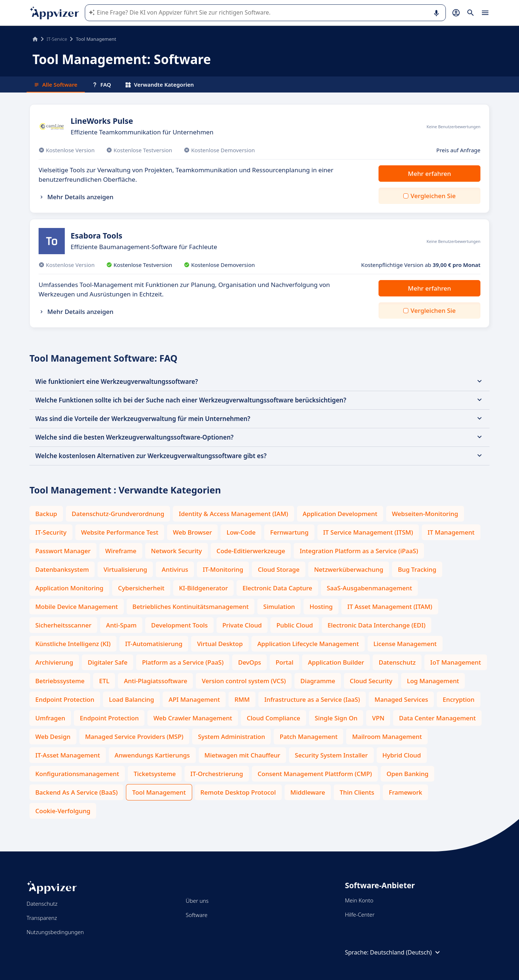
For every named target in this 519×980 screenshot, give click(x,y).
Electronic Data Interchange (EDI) (377, 625)
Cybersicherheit (141, 588)
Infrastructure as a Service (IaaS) (312, 699)
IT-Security (51, 532)
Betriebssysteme (60, 681)
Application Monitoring (69, 588)
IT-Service (57, 39)
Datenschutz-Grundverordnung (118, 514)
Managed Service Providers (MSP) (134, 737)
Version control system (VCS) (244, 681)
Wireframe (121, 551)
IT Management (451, 532)
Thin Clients (357, 792)
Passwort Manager (63, 551)
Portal (284, 662)
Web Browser (192, 532)
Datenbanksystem (62, 569)
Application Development (340, 514)
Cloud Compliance (274, 718)
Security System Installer (331, 755)
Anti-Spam (121, 625)
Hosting (321, 607)
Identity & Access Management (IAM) (233, 514)
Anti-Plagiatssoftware (155, 681)
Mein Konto (359, 900)
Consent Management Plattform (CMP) (315, 774)
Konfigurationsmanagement (77, 774)
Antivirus (175, 569)
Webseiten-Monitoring (425, 514)
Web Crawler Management (193, 718)
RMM (242, 699)
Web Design (53, 737)
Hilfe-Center (360, 914)
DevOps (249, 662)
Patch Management (308, 737)
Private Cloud (242, 625)
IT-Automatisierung (154, 644)
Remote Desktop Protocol (238, 792)
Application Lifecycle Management (308, 644)
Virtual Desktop (220, 644)
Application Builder (336, 662)
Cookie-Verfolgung (63, 811)
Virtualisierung (125, 569)
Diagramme (318, 681)
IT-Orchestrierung (217, 774)
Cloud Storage (279, 569)
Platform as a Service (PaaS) (183, 662)
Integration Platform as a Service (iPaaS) (359, 551)
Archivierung (54, 662)
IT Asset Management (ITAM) (390, 607)
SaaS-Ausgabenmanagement (369, 588)
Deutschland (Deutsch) (406, 952)
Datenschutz (397, 662)
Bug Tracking (417, 569)
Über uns (197, 901)
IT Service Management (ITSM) (368, 532)
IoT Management (455, 662)
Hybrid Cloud (402, 755)
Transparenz (42, 918)
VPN (378, 718)
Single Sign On (336, 718)
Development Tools (179, 625)
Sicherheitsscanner (63, 625)
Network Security (177, 551)
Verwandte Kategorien (160, 84)
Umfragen (50, 718)
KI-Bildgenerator (203, 588)
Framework (405, 792)
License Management (405, 644)
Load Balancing (131, 699)
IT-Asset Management (68, 755)
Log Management (433, 681)
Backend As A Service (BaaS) (76, 792)
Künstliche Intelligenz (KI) (73, 644)
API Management (194, 699)
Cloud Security (371, 681)
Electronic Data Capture (277, 588)
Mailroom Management (387, 737)
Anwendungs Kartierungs (152, 755)
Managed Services (401, 699)
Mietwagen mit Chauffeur (242, 755)
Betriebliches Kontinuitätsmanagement (191, 607)
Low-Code (241, 532)
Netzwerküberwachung (349, 569)
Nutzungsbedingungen (55, 932)
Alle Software (56, 84)
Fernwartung (289, 532)
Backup (46, 514)
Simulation (279, 607)
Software (197, 915)
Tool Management (159, 792)
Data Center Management (437, 718)
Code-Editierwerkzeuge (251, 551)
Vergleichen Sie (433, 196)
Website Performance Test (120, 532)
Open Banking (408, 774)
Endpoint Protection (65, 699)
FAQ (102, 84)
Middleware (308, 792)
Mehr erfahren (429, 174)
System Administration (231, 737)
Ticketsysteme (155, 774)
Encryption (458, 699)
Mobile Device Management (77, 607)
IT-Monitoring (223, 569)
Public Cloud (295, 625)
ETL (104, 681)
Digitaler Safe (108, 662)
